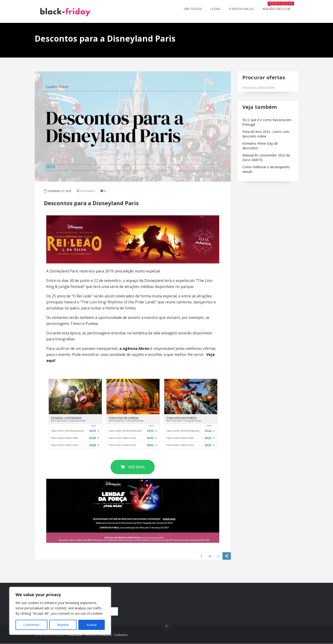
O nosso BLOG (241, 9)
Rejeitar (63, 625)
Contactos (121, 635)
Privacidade (74, 635)
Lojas (215, 9)
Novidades (88, 191)
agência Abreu (136, 348)
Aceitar (92, 625)
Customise (31, 625)
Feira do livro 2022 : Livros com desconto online (266, 134)
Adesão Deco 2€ (278, 8)
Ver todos (193, 9)
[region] (60, 611)
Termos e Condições (98, 635)
